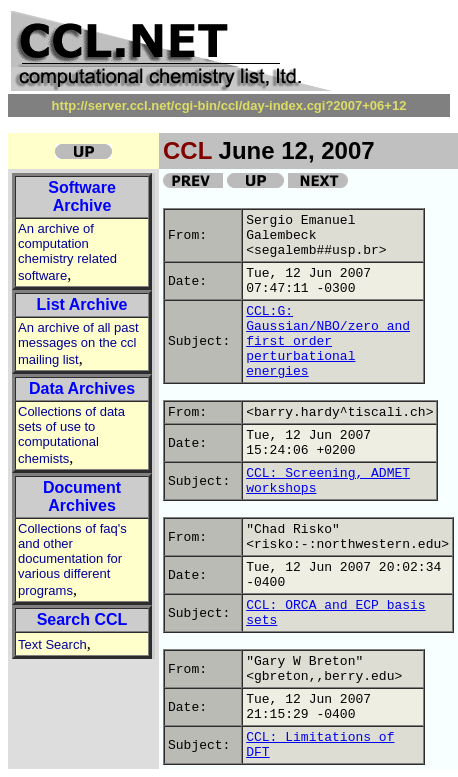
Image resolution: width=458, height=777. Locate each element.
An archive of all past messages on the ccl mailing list (78, 343)
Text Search (52, 644)
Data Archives (82, 388)
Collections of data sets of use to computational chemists (71, 435)
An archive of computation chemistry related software (67, 252)
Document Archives (82, 496)
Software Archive (82, 196)
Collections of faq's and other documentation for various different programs (72, 559)
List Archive (82, 304)
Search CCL (82, 619)
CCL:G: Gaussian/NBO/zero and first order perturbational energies (328, 341)
